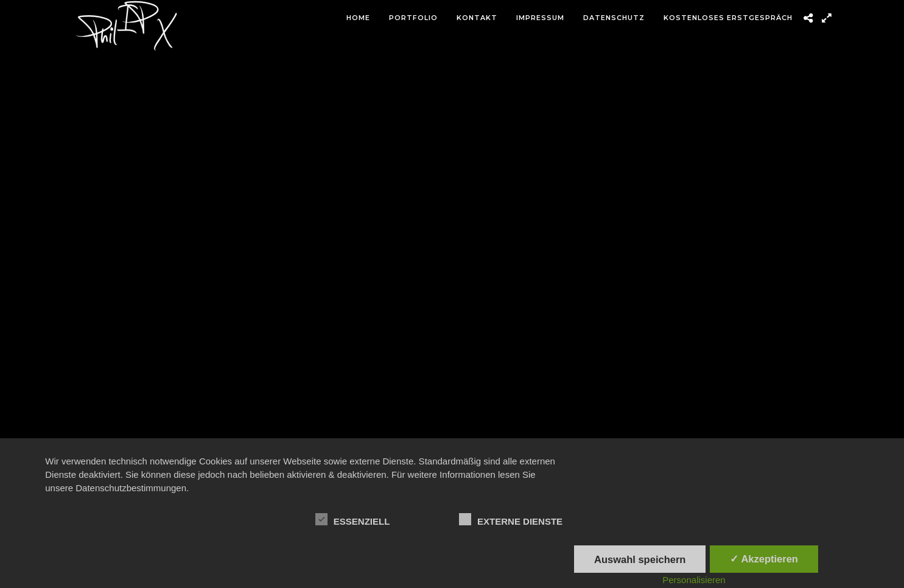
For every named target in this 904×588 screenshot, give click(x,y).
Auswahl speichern (640, 559)
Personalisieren (694, 580)
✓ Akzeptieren (764, 559)
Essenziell (353, 520)
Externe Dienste (511, 520)
